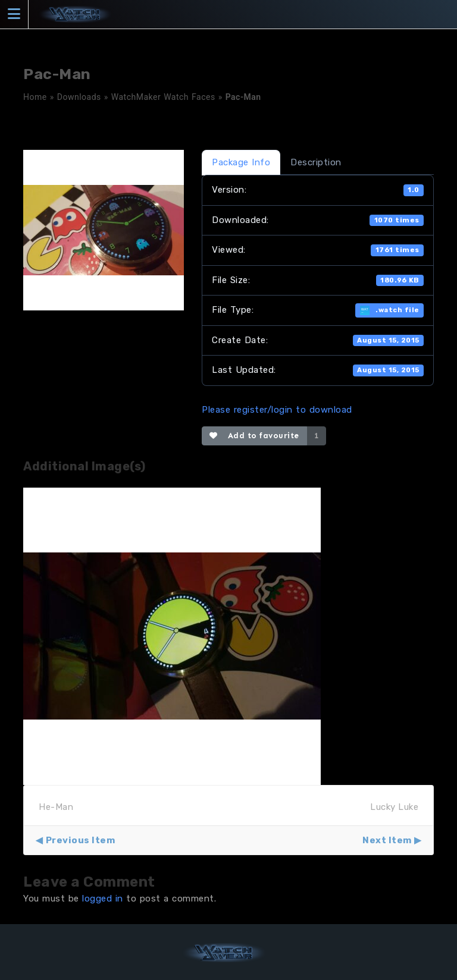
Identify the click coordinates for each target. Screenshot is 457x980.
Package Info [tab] (241, 162)
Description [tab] (316, 162)
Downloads (79, 97)
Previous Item (81, 840)
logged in (103, 899)
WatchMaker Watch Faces (163, 97)
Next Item (387, 840)
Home (35, 97)
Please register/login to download (277, 410)
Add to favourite (254, 436)
